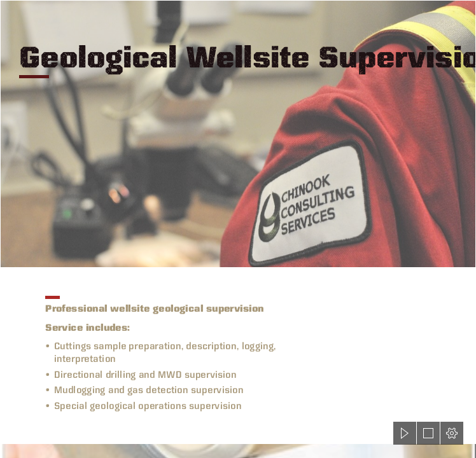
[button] (405, 433)
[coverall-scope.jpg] (238, 134)
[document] (238, 229)
